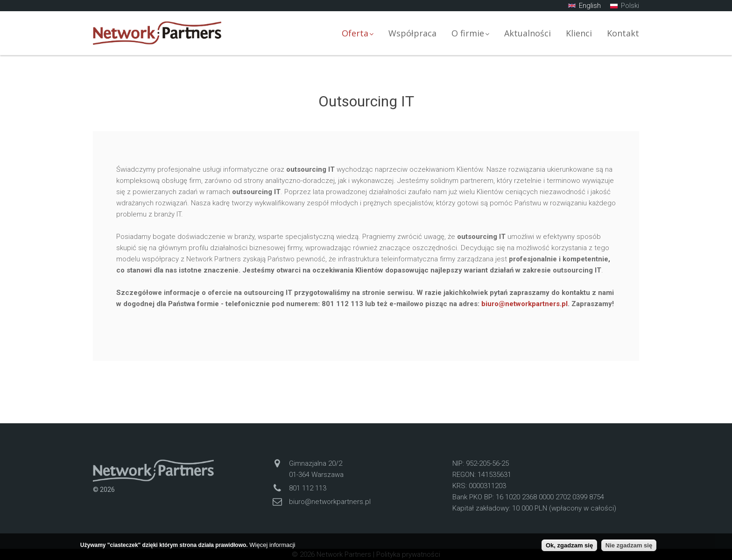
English (584, 6)
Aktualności (528, 33)
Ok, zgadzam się (569, 545)
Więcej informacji (272, 545)
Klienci (579, 33)
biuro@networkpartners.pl (524, 304)
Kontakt (623, 33)
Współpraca (412, 33)
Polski (625, 6)
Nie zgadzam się (629, 545)
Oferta (358, 33)
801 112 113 (308, 488)
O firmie (470, 33)
